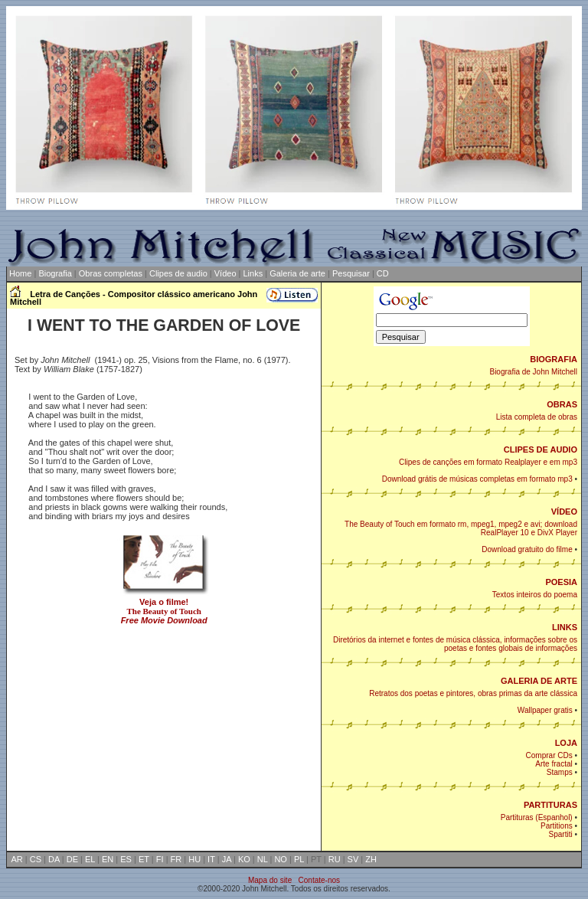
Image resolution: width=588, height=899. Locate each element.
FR (176, 859)
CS (36, 859)
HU (194, 859)
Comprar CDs (549, 755)
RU (335, 859)
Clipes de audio (178, 273)
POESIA (561, 582)
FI (160, 859)
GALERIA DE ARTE (539, 681)
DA (54, 859)
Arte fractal (554, 764)
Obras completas (111, 273)
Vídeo (225, 273)
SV (353, 859)
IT (211, 859)
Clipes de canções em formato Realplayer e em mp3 (488, 462)
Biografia (55, 273)
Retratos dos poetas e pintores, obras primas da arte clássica (473, 693)
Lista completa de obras (537, 417)
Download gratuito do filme (527, 549)
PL (299, 859)
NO (281, 859)
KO (244, 859)
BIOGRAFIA (554, 359)
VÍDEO (564, 512)
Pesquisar (351, 273)
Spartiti (561, 834)
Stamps (560, 772)
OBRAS (562, 404)
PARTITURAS (550, 805)
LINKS (565, 627)
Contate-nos (319, 880)
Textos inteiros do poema (535, 595)
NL (263, 859)
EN (108, 859)
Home (19, 273)
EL (90, 859)
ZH (371, 859)
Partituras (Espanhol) (537, 817)
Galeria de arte (297, 273)
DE (72, 859)
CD (383, 273)
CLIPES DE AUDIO (541, 449)
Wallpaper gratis (545, 710)
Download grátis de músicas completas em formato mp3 (477, 479)
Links (253, 273)
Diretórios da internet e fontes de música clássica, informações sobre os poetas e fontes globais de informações (455, 644)
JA (227, 859)
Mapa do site (270, 880)
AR (17, 859)
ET (144, 859)
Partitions (557, 826)
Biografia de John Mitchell (533, 372)
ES (126, 859)
